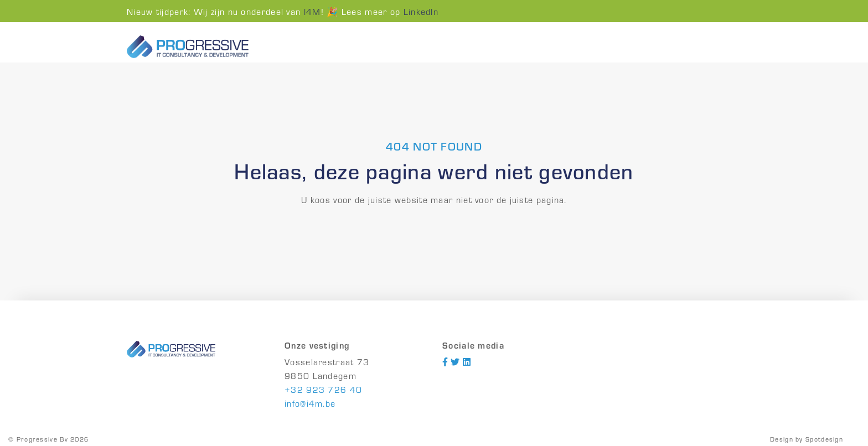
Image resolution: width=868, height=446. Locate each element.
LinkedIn (421, 11)
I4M (312, 11)
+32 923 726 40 (323, 389)
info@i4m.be (310, 403)
